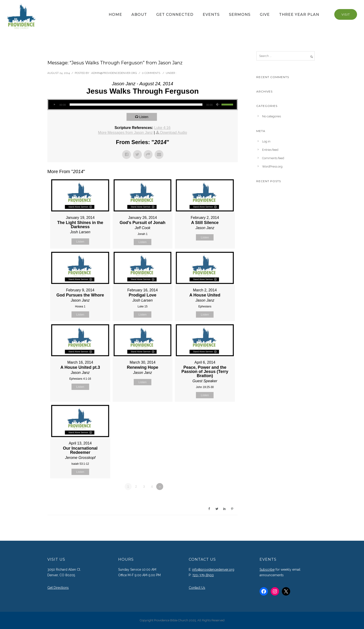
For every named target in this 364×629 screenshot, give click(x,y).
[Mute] (218, 105)
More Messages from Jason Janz (125, 133)
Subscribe (267, 570)
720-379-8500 (203, 575)
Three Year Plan (299, 15)
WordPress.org (272, 166)
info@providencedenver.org (213, 570)
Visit (346, 14)
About (139, 15)
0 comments (151, 73)
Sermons (240, 15)
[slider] (136, 105)
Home (115, 15)
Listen (144, 117)
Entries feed (270, 150)
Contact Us (197, 588)
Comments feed (273, 158)
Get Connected (175, 15)
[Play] (54, 105)
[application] (143, 105)
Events (211, 15)
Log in (266, 141)
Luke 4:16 (162, 128)
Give (265, 15)
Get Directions (58, 588)
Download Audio (174, 133)
